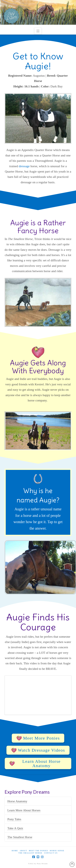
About (23, 851)
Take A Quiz (15, 828)
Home (15, 851)
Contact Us (51, 853)
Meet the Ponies (38, 851)
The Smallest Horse (20, 837)
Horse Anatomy (17, 801)
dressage (24, 166)
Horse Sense (57, 851)
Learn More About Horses (24, 810)
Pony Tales (14, 819)
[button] (38, 31)
